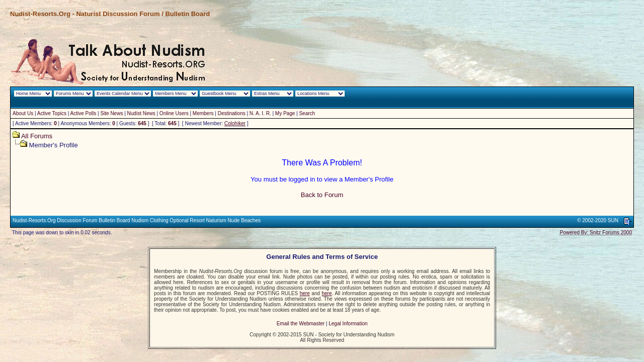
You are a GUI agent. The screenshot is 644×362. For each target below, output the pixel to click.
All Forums (37, 136)
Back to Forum (322, 195)
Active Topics (52, 113)
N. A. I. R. (260, 113)
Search (307, 113)
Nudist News (141, 113)
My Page (285, 113)
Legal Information (348, 324)
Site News (111, 113)
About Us (23, 113)
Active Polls (84, 113)
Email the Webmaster (301, 324)
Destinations (232, 113)
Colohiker (235, 123)
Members (203, 113)
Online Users (174, 113)
